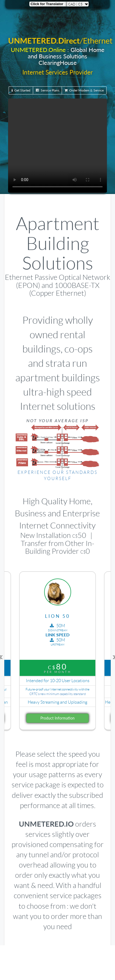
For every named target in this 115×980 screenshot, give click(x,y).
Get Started (21, 90)
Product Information (58, 718)
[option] (58, 656)
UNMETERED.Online (38, 50)
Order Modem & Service (84, 90)
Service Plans (48, 90)
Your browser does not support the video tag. (58, 146)
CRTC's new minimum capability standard (58, 694)
